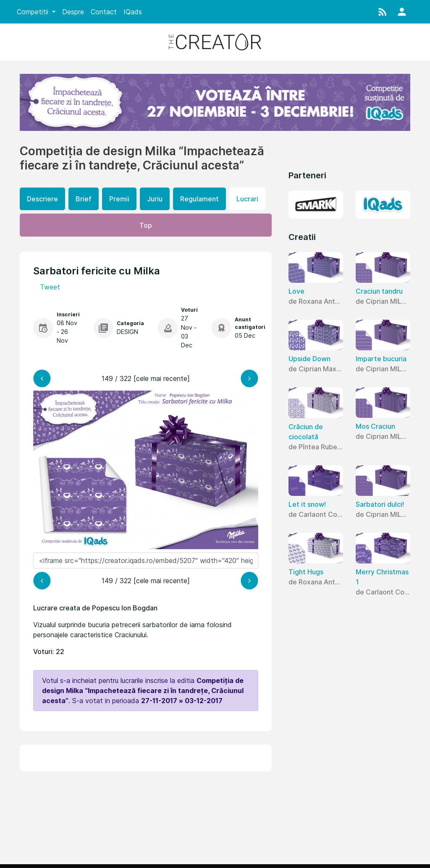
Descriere (42, 199)
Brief (84, 199)
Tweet (50, 287)
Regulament (199, 199)
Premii (119, 199)
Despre (73, 12)
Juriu (155, 199)
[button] (383, 12)
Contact (104, 12)
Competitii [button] (34, 12)
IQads (133, 12)
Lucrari (247, 199)
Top (146, 225)
